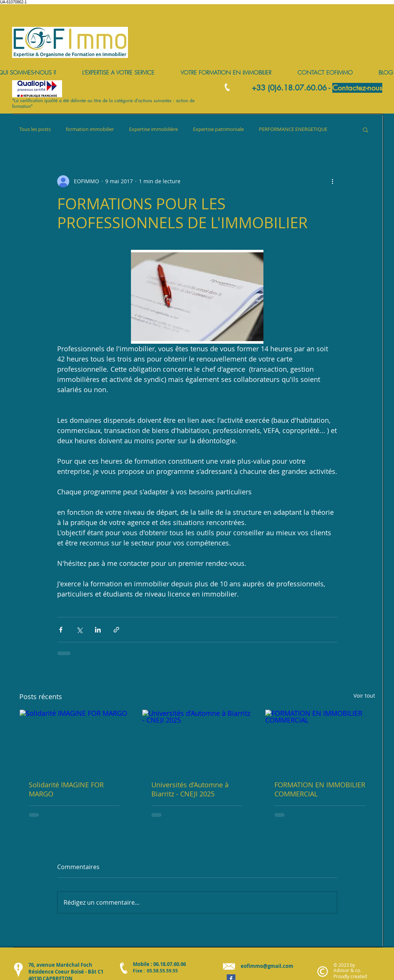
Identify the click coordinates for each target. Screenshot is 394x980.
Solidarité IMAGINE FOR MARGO (66, 789)
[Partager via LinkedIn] (98, 630)
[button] (365, 129)
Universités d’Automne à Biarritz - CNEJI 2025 (190, 789)
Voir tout (364, 696)
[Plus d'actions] (333, 181)
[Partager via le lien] (116, 630)
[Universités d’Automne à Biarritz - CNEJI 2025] (197, 740)
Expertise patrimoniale (218, 129)
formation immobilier (90, 129)
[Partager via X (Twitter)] (79, 630)
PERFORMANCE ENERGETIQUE (293, 129)
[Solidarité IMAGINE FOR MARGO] (74, 740)
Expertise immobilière (153, 129)
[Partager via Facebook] (61, 630)
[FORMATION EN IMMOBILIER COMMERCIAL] (320, 740)
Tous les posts (35, 129)
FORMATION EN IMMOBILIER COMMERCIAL (320, 789)
